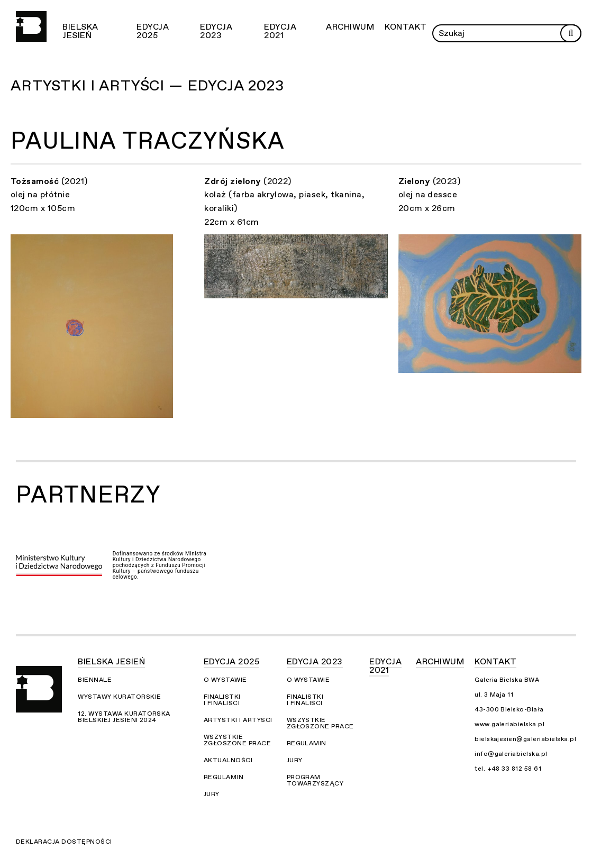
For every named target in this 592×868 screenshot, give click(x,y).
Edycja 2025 (153, 31)
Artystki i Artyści (238, 720)
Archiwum (350, 27)
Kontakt (406, 27)
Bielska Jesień (80, 31)
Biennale (95, 680)
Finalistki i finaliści (222, 700)
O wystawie (225, 680)
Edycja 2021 (280, 31)
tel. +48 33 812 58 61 (508, 769)
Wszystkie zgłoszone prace (237, 740)
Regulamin (224, 777)
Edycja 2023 (216, 31)
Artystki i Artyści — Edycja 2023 (147, 86)
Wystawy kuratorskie (119, 697)
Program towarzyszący (315, 780)
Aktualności (228, 760)
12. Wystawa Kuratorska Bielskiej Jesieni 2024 (124, 717)
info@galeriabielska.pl (511, 754)
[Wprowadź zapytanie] (507, 33)
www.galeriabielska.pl (509, 724)
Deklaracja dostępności (64, 842)
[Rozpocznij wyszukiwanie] (571, 33)
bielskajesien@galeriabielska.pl (525, 739)
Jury (212, 794)
